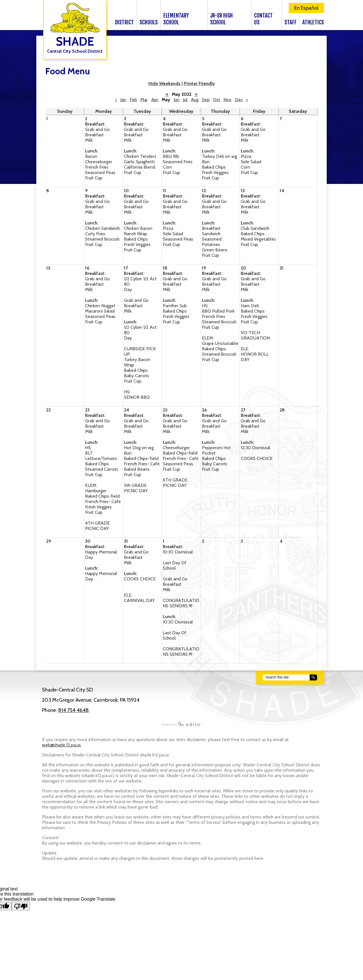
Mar (144, 100)
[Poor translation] (21, 906)
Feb (133, 100)
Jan (123, 100)
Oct (217, 100)
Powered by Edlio (119, 724)
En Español (306, 8)
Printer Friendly (199, 83)
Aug (195, 100)
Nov (227, 100)
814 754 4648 (73, 710)
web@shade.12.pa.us (61, 745)
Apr (155, 100)
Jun (177, 100)
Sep (206, 100)
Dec (239, 100)
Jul (185, 100)
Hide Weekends (164, 83)
